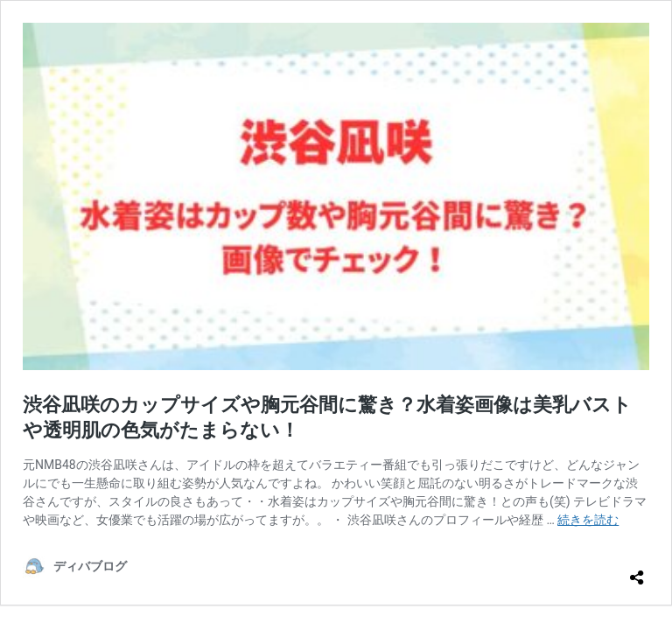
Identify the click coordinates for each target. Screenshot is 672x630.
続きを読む (588, 520)
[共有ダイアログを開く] (637, 570)
